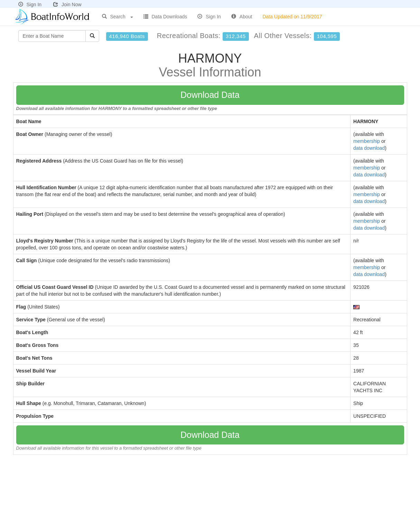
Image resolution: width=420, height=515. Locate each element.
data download (369, 148)
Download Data (210, 95)
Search (118, 17)
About (242, 17)
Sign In (30, 4)
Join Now (67, 4)
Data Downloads (165, 17)
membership (367, 141)
